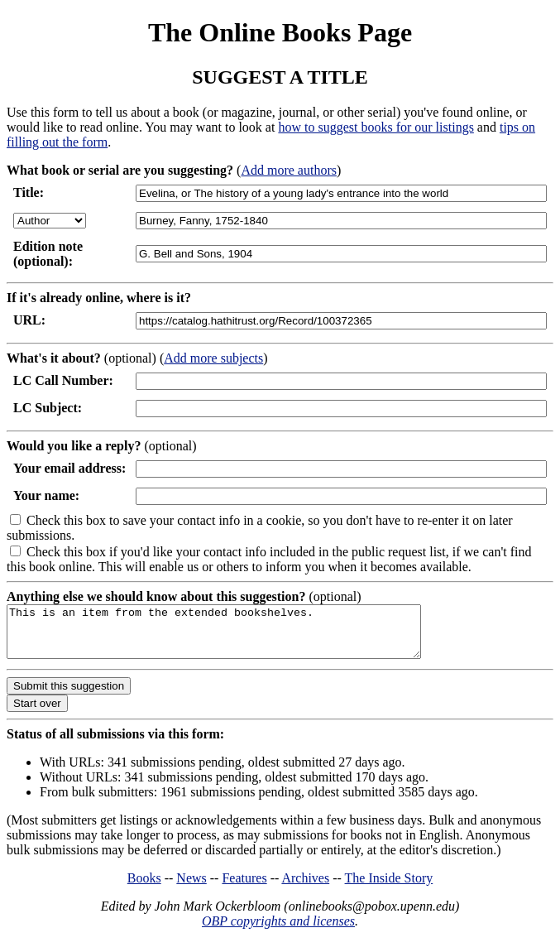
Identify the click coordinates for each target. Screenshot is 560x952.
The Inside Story (389, 888)
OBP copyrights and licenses (278, 931)
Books (144, 888)
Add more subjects (213, 358)
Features (244, 888)
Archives (305, 888)
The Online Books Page (280, 32)
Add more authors (289, 170)
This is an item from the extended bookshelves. (239, 637)
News (191, 888)
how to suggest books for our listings (376, 127)
